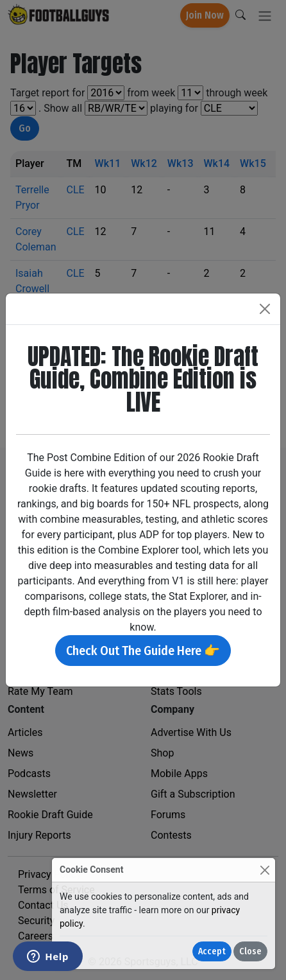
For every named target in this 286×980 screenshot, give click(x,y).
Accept (212, 951)
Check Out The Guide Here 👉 (143, 651)
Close (250, 951)
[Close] (265, 870)
